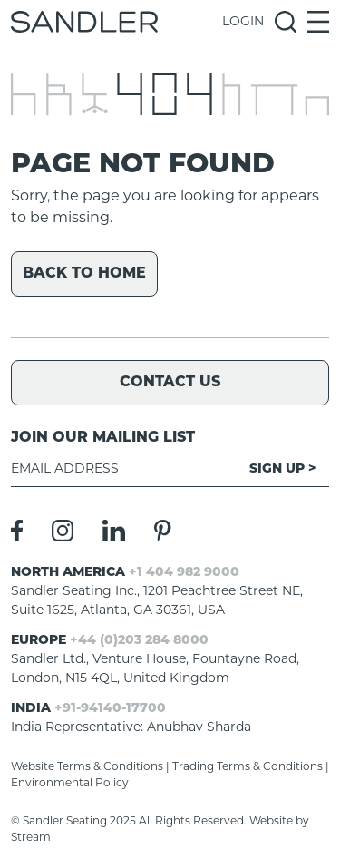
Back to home (84, 274)
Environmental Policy (70, 784)
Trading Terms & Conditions (248, 767)
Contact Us (170, 383)
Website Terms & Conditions (87, 767)
